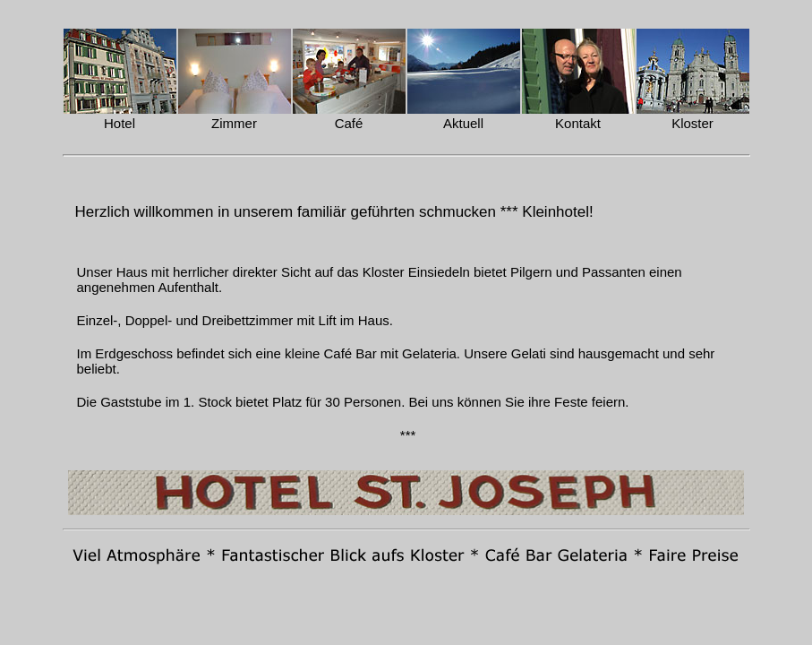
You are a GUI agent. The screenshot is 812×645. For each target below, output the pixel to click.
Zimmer (234, 123)
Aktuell (463, 123)
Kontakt (578, 123)
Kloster (692, 123)
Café (349, 123)
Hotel (120, 123)
